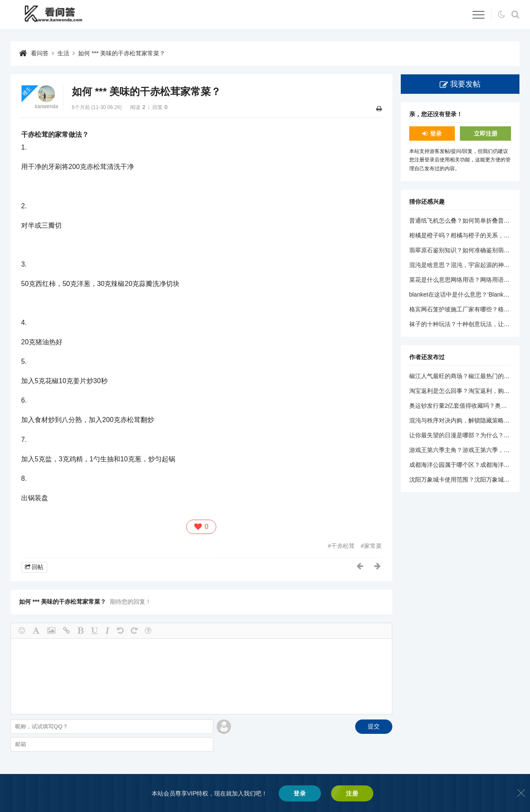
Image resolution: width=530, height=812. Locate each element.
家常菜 (373, 546)
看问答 (40, 53)
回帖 (38, 567)
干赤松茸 (343, 546)
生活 (63, 53)
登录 (436, 134)
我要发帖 (465, 84)
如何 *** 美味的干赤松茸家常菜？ (122, 53)
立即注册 (486, 134)
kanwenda (47, 106)
